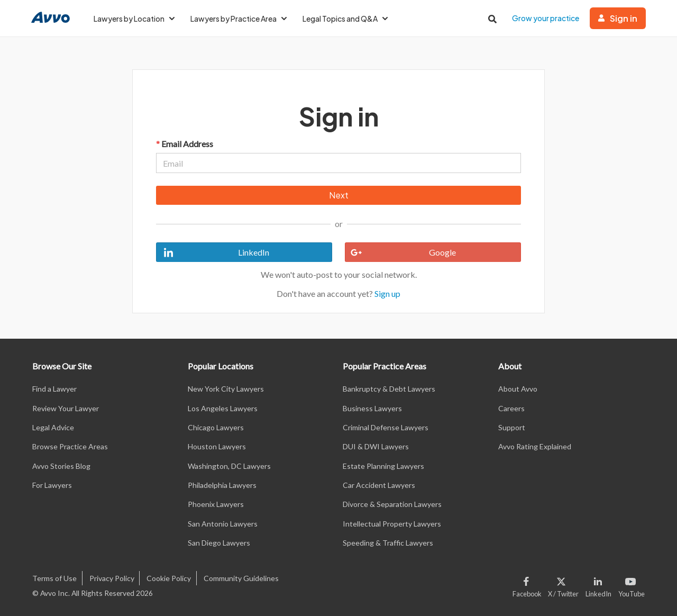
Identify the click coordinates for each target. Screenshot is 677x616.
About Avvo (518, 389)
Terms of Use (54, 578)
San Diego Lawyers (219, 543)
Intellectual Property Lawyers (392, 524)
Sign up (387, 293)
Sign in (618, 18)
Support (512, 427)
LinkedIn (213, 252)
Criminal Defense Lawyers (386, 427)
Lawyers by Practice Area (239, 19)
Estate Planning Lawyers (383, 466)
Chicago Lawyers (216, 427)
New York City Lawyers (226, 389)
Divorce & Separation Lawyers (392, 504)
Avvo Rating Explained (535, 446)
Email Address (185, 144)
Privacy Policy (112, 578)
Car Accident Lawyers (379, 485)
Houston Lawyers (217, 446)
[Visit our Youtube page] (630, 585)
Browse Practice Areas (70, 446)
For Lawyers (52, 485)
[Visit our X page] (564, 585)
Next (339, 195)
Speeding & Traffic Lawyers (388, 543)
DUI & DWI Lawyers (376, 446)
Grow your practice (546, 18)
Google (401, 252)
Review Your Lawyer (66, 408)
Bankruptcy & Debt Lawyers (389, 389)
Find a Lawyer (54, 389)
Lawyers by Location (134, 19)
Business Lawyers (372, 408)
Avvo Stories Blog (61, 466)
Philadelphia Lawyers (222, 485)
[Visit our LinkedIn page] (599, 585)
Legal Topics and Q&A (345, 19)
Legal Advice (53, 427)
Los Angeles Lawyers (223, 408)
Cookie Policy (169, 578)
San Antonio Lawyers (223, 524)
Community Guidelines (241, 578)
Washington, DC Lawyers (229, 466)
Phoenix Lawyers (216, 504)
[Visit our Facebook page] (529, 585)
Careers (511, 408)
